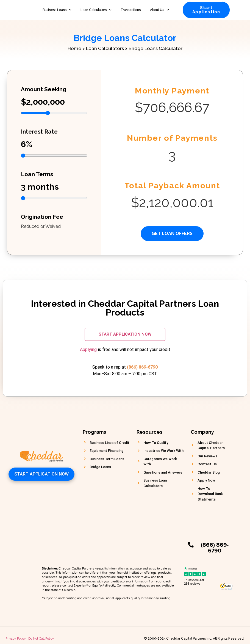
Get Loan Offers (172, 233)
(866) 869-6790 (142, 367)
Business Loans (57, 10)
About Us (159, 10)
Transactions (131, 10)
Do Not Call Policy (41, 632)
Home (74, 48)
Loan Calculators (96, 10)
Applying (88, 349)
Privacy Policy (16, 632)
